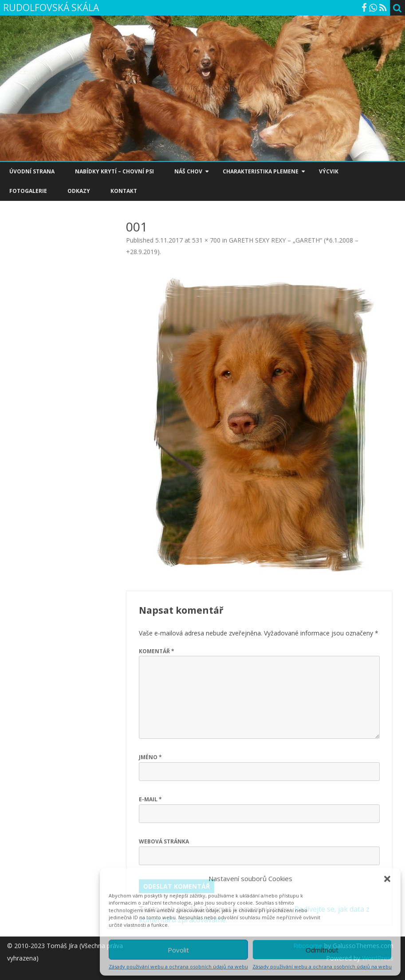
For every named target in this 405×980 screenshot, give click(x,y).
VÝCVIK (329, 171)
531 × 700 (206, 240)
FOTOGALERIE (28, 191)
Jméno (150, 757)
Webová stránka (164, 841)
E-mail (150, 799)
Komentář (157, 651)
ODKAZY (79, 191)
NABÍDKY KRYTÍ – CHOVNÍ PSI (114, 171)
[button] (387, 879)
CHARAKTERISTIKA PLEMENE (261, 171)
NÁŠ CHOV (188, 171)
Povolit (178, 950)
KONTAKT (124, 191)
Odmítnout (322, 950)
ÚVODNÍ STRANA (32, 171)
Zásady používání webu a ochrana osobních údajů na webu (178, 966)
